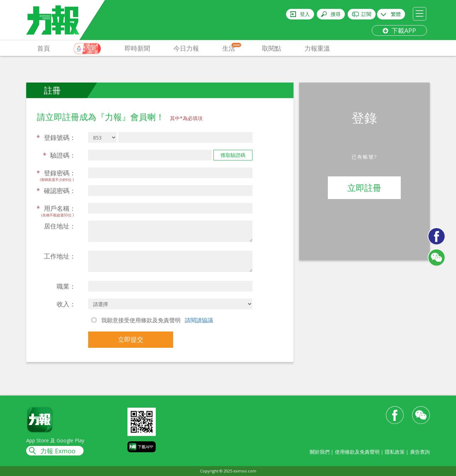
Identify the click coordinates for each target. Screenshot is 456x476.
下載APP (399, 30)
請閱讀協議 (199, 320)
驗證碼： (59, 155)
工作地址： (60, 256)
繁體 (396, 14)
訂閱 (366, 14)
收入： (66, 304)
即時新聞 (137, 48)
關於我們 (320, 452)
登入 (305, 14)
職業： (66, 286)
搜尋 (336, 14)
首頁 (44, 48)
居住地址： (60, 226)
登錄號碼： (56, 137)
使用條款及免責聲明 (357, 452)
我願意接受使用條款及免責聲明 (152, 320)
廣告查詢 (420, 452)
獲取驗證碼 (233, 155)
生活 (232, 48)
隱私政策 (395, 452)
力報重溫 (317, 48)
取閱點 (272, 48)
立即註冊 (364, 188)
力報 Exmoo (58, 451)
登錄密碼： (56, 173)
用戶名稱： (56, 208)
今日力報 (186, 48)
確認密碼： (56, 191)
